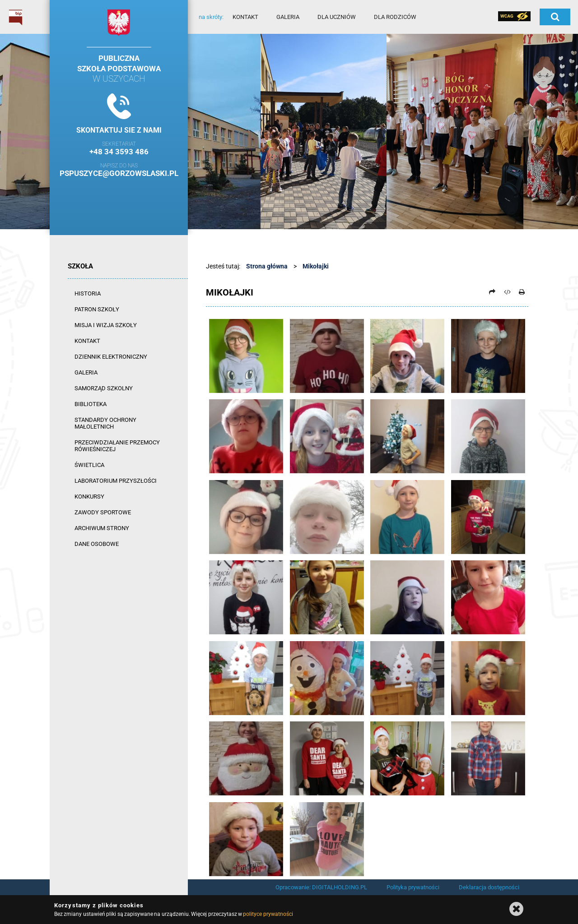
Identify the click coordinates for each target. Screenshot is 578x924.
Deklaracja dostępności (489, 887)
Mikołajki (316, 266)
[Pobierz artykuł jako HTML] (507, 292)
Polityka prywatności (413, 887)
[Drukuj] (522, 292)
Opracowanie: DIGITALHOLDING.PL (321, 887)
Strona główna (267, 266)
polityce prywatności (268, 914)
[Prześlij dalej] (492, 292)
